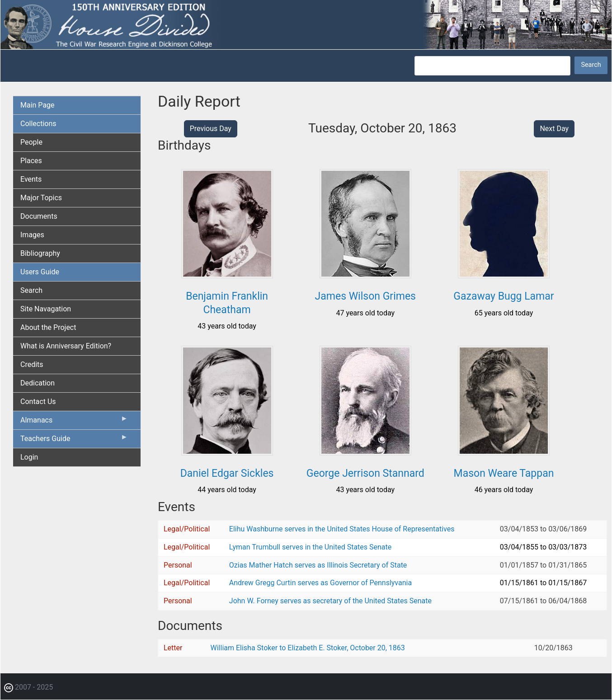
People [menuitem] (31, 142)
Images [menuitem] (32, 235)
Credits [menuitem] (32, 364)
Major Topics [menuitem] (41, 198)
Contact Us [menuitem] (38, 402)
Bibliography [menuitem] (40, 253)
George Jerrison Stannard (365, 473)
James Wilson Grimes (365, 296)
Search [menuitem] (31, 290)
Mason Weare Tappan (504, 473)
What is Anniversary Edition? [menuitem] (66, 346)
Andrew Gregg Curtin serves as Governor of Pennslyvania (320, 583)
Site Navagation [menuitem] (46, 309)
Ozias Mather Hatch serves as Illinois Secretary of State (318, 565)
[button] (227, 275)
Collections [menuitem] (38, 124)
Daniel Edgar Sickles (227, 473)
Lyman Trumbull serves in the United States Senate (310, 547)
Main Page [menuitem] (38, 105)
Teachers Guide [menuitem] (74, 441)
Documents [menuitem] (39, 216)
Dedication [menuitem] (38, 383)
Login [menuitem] (29, 457)
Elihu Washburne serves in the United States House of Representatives (342, 529)
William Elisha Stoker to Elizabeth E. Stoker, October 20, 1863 (308, 648)
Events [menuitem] (31, 179)
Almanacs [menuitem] (74, 422)
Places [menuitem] (31, 161)
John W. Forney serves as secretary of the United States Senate (330, 601)
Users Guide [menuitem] (40, 272)
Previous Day (211, 129)
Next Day (554, 129)
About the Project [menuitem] (48, 327)
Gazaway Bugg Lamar (504, 296)
